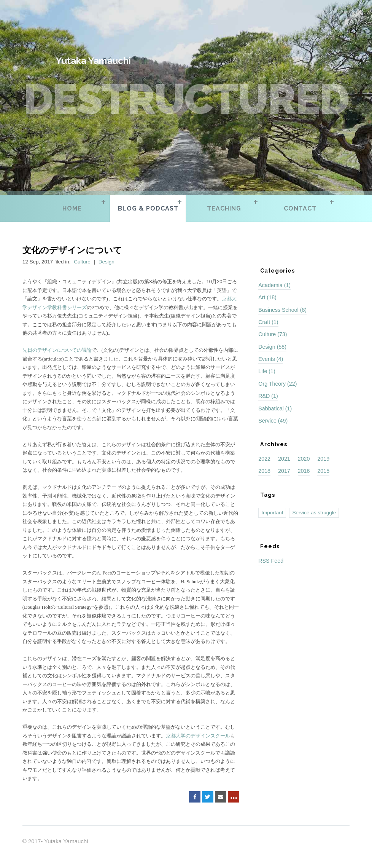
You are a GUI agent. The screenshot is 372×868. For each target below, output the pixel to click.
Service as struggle (314, 513)
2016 (304, 471)
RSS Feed (271, 561)
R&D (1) (268, 396)
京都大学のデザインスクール (198, 736)
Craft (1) (268, 322)
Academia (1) (274, 285)
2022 (264, 459)
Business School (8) (282, 310)
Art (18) (267, 297)
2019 (323, 459)
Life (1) (267, 371)
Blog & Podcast (148, 208)
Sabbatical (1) (275, 408)
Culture (82, 262)
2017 (284, 471)
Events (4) (271, 359)
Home (72, 208)
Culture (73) (273, 334)
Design (107, 262)
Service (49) (273, 421)
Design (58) (272, 347)
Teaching (224, 208)
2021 (284, 459)
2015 (323, 471)
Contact (300, 208)
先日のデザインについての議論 (57, 350)
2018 (264, 471)
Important (272, 513)
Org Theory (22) (277, 384)
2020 (304, 459)
